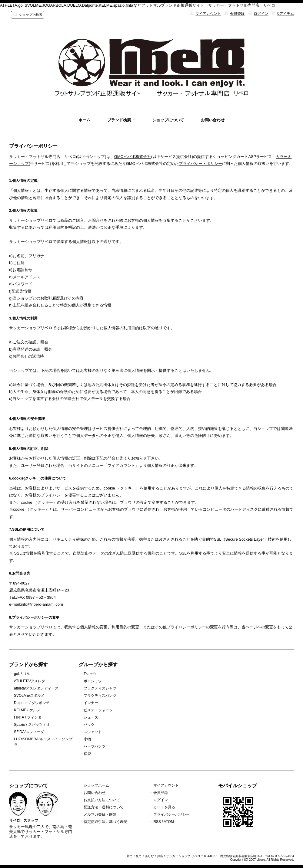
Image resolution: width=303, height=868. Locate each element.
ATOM (169, 822)
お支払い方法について (102, 800)
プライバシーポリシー (171, 814)
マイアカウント (208, 14)
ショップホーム (96, 785)
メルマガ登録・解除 (100, 814)
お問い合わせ (213, 120)
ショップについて (168, 120)
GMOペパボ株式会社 (133, 157)
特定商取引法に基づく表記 (105, 822)
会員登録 (237, 14)
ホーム (84, 120)
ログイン (261, 14)
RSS (157, 822)
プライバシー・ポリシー (200, 164)
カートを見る (164, 807)
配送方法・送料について (104, 807)
